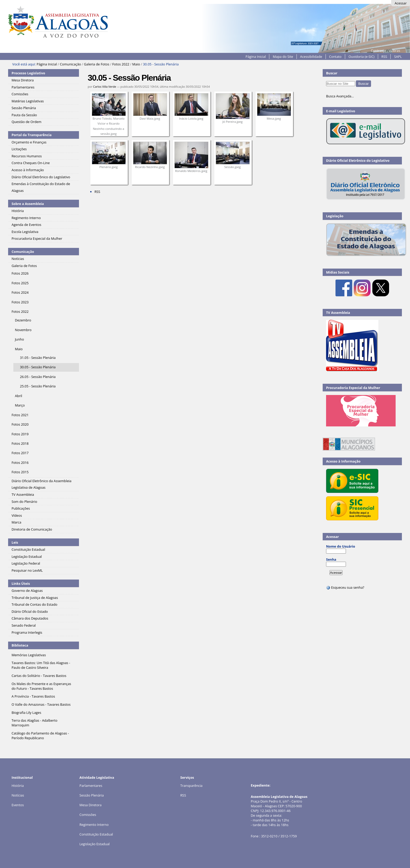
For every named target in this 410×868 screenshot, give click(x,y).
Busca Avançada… (340, 96)
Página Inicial (256, 57)
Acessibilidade (311, 57)
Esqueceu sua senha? (345, 587)
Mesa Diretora (91, 805)
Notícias (18, 795)
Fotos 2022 (121, 64)
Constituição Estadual (96, 834)
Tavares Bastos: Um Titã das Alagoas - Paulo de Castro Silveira (41, 665)
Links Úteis (21, 583)
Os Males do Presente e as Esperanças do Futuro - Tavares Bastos (41, 686)
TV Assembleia (338, 313)
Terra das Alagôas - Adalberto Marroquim (34, 723)
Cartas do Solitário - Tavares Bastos (39, 676)
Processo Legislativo (28, 73)
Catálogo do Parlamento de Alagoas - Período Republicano (40, 736)
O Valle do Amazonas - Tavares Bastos (41, 704)
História (18, 786)
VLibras (394, 51)
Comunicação (70, 64)
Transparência (191, 786)
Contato (335, 57)
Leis (15, 542)
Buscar (332, 73)
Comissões (88, 815)
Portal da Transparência (32, 135)
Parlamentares (91, 786)
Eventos (18, 805)
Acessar (401, 3)
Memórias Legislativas (29, 655)
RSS (384, 57)
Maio (136, 64)
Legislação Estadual (95, 844)
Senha (331, 559)
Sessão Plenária (92, 795)
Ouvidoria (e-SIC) (361, 57)
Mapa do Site (283, 57)
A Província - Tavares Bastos (33, 696)
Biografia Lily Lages (26, 713)
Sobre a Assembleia (28, 204)
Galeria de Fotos (97, 64)
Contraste (378, 51)
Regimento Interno (94, 825)
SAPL (398, 57)
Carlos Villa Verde (105, 87)
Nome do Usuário (341, 546)
